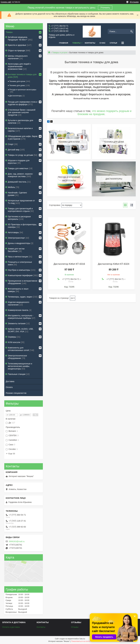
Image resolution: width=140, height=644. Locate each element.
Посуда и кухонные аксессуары (23, 90)
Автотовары (13, 232)
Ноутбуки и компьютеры (19, 270)
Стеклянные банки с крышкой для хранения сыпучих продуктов (22, 112)
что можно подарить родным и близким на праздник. (104, 113)
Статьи (113, 43)
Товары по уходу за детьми (20, 155)
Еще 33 (12, 454)
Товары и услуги (60, 52)
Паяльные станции (17, 374)
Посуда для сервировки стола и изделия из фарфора (23, 103)
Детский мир (14, 150)
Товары (76, 43)
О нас (103, 43)
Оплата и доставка (11, 627)
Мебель (11, 187)
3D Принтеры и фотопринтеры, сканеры (22, 226)
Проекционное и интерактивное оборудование (23, 282)
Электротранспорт (16, 238)
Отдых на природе (16, 51)
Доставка (10, 381)
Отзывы (75, 627)
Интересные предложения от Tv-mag (21, 202)
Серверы (12, 337)
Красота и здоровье (17, 45)
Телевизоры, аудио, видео (20, 297)
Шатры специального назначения (18, 57)
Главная (63, 43)
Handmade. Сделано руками (17, 194)
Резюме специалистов (16, 393)
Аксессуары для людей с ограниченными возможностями (19, 66)
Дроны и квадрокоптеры (19, 243)
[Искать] (131, 32)
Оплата (9, 387)
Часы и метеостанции (18, 257)
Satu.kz (82, 639)
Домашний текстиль (17, 182)
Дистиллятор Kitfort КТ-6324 (114, 264)
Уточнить (105, 8)
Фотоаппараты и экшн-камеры (18, 290)
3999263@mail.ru (17, 541)
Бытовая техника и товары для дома (22, 76)
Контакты (90, 43)
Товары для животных (18, 168)
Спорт (11, 144)
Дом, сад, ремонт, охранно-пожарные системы (20, 175)
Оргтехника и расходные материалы (19, 218)
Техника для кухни (17, 81)
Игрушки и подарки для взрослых (19, 162)
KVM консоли (14, 342)
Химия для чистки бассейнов (16, 250)
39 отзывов (134, 2)
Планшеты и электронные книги (20, 263)
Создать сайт (6, 2)
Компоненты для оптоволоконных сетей (18, 349)
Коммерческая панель (18, 310)
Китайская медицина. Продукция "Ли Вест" (18, 38)
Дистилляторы (16, 96)
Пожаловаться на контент (81, 641)
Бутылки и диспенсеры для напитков (20, 122)
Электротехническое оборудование (17, 357)
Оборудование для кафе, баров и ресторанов (23, 138)
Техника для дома (17, 85)
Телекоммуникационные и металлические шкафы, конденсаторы (20, 366)
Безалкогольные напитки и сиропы (20, 130)
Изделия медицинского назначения (18, 303)
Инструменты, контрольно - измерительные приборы (21, 317)
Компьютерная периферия (20, 275)
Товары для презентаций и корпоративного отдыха (20, 210)
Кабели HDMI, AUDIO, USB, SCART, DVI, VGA (21, 330)
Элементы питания (17, 323)
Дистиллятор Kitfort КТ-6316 (69, 264)
